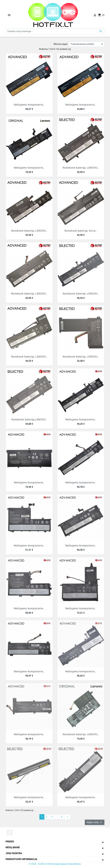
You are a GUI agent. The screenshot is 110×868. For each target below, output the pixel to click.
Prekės (10, 842)
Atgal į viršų (95, 822)
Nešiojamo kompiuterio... (29, 105)
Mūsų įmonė (13, 847)
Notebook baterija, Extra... (81, 231)
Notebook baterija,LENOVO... (29, 419)
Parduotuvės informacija (21, 859)
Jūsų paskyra (14, 853)
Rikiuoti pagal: (61, 44)
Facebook (10, 832)
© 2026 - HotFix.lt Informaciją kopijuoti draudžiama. (55, 864)
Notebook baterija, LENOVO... (81, 168)
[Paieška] (55, 31)
